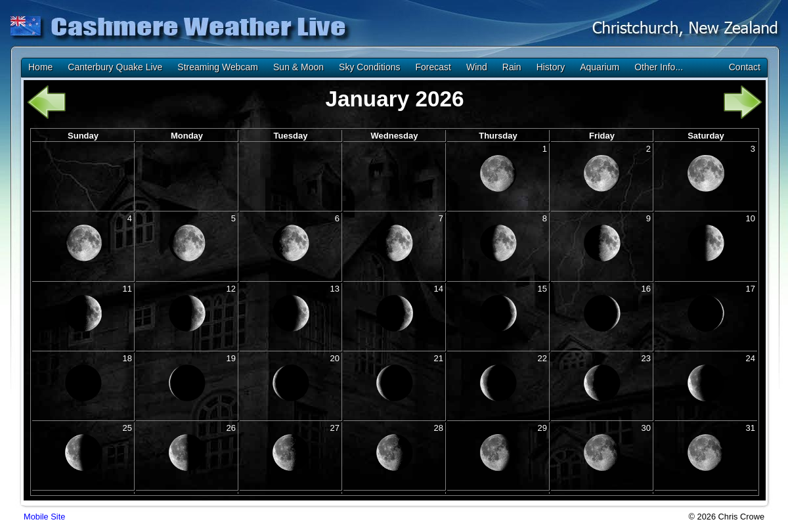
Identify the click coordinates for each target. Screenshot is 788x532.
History (551, 67)
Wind (477, 67)
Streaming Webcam (218, 67)
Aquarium (600, 67)
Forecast (433, 67)
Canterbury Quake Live (115, 67)
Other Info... (659, 67)
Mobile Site (44, 517)
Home (40, 67)
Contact (745, 67)
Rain (512, 67)
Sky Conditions (369, 67)
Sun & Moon (298, 67)
